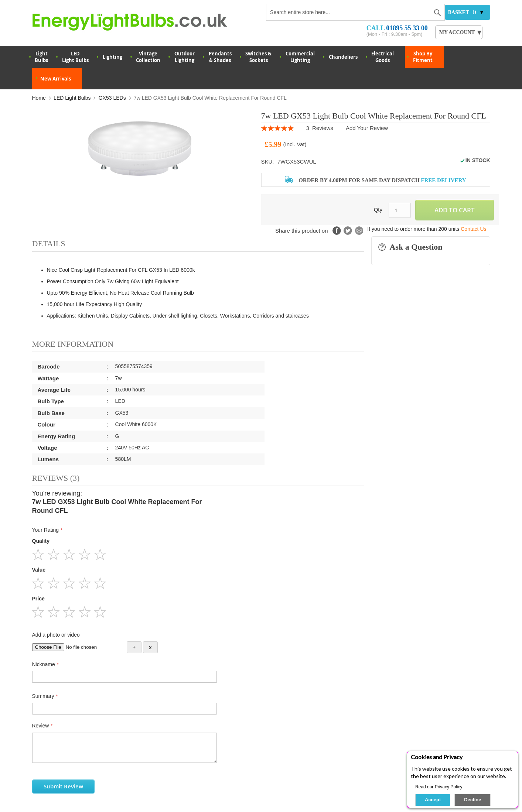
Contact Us (473, 229)
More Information (73, 344)
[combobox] (355, 12)
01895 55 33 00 (407, 28)
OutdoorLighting (185, 57)
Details (49, 244)
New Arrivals (56, 79)
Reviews (56, 478)
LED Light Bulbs (75, 57)
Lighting (112, 57)
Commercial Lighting (300, 57)
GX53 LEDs (112, 98)
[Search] (437, 11)
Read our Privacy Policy (439, 787)
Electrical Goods (383, 57)
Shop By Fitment (423, 57)
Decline (472, 800)
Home (39, 98)
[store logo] (140, 22)
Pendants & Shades (220, 57)
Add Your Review (367, 128)
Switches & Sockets (258, 57)
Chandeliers (343, 57)
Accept (433, 800)
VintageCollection (148, 57)
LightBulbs (41, 57)
